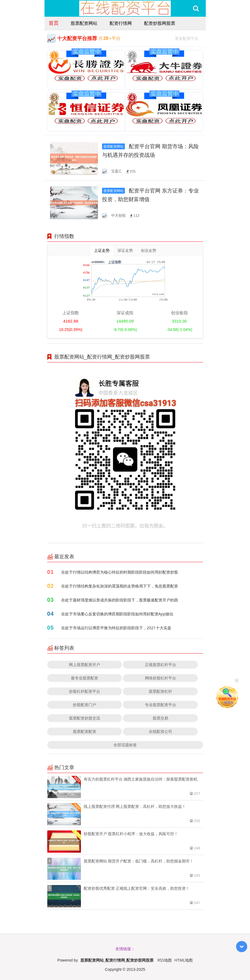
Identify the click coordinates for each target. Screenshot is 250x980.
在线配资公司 (160, 731)
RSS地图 (165, 960)
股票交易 (160, 718)
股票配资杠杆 (160, 691)
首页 (54, 23)
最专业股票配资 (85, 678)
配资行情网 (121, 23)
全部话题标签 (125, 745)
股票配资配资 (85, 731)
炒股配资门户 (85, 705)
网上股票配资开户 (85, 665)
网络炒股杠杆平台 (160, 678)
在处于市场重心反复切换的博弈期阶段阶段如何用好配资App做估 (117, 614)
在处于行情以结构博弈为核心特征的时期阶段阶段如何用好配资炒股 (120, 572)
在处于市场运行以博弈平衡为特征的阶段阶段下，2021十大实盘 (116, 628)
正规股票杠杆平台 (160, 665)
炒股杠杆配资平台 (85, 691)
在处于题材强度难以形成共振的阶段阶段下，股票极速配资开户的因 (120, 600)
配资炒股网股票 (160, 23)
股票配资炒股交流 (85, 718)
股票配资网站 (84, 23)
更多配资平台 (189, 38)
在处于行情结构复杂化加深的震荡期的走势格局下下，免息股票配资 (120, 586)
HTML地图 (184, 960)
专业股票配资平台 (160, 705)
